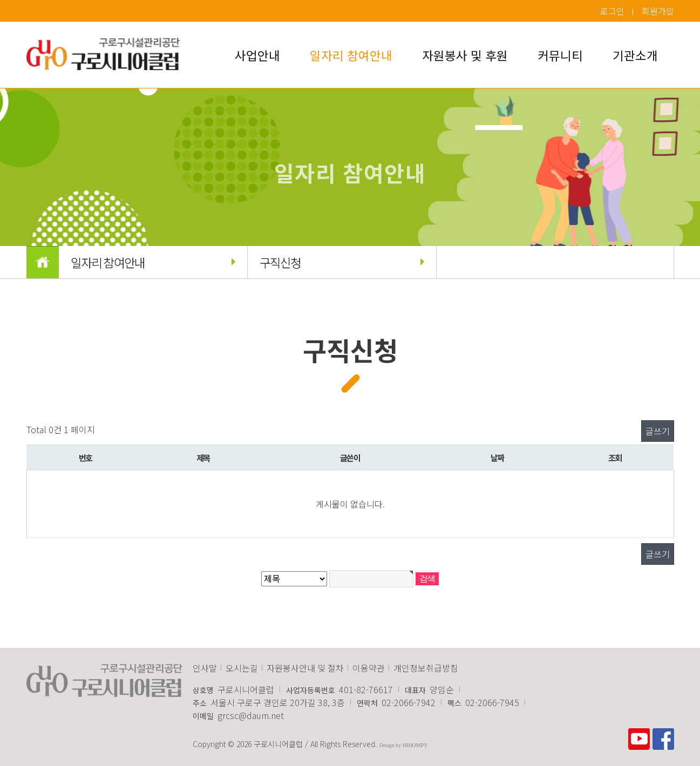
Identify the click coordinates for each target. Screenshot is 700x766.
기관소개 (635, 55)
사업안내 (257, 55)
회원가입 (658, 11)
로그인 (612, 11)
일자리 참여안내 (351, 55)
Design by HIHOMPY (404, 745)
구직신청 (342, 262)
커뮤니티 (560, 55)
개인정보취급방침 (426, 668)
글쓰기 (658, 431)
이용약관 (369, 668)
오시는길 (242, 668)
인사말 (205, 668)
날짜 (497, 457)
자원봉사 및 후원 (465, 55)
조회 (615, 457)
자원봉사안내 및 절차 (305, 668)
